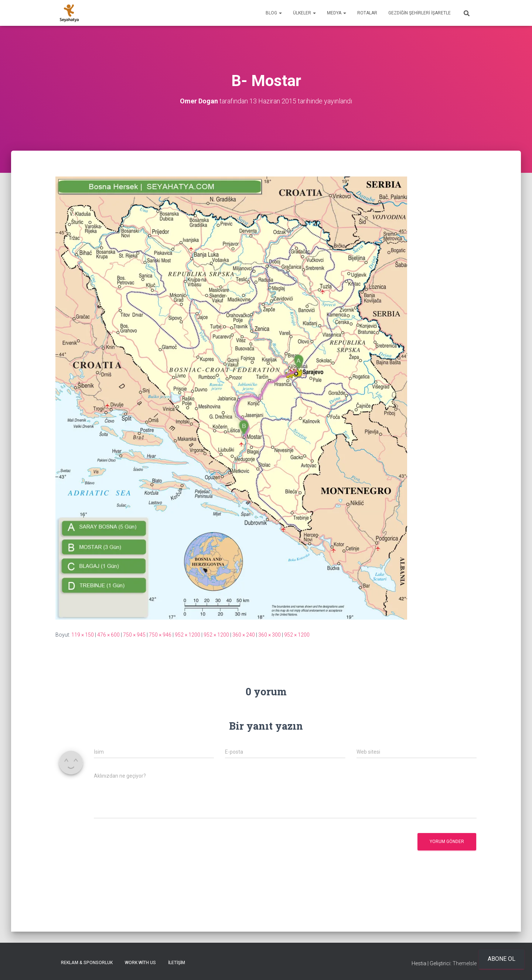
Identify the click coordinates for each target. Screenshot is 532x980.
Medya (337, 13)
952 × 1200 (187, 635)
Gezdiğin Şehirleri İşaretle (420, 13)
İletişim (177, 963)
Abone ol (502, 959)
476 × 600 (108, 635)
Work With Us (140, 963)
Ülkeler (304, 13)
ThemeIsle (465, 963)
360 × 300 (270, 635)
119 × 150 (83, 635)
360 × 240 (244, 635)
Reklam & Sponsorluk (87, 963)
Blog (274, 13)
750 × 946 (160, 635)
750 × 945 (134, 635)
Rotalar (367, 13)
